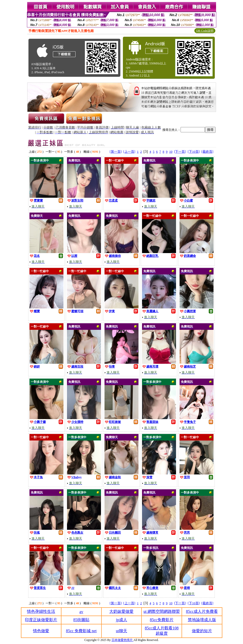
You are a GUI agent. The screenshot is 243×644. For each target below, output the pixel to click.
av (81, 612)
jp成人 (121, 620)
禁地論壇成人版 (202, 620)
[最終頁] (207, 152)
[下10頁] (194, 152)
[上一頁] (129, 152)
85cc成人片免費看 (202, 611)
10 (171, 152)
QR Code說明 (205, 31)
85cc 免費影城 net (81, 631)
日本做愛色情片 (123, 640)
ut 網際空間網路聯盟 (162, 611)
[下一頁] (180, 152)
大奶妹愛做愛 (121, 611)
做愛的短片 (202, 631)
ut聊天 (121, 631)
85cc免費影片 (162, 620)
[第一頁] (116, 152)
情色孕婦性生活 (41, 611)
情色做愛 (41, 631)
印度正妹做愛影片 (41, 620)
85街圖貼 (81, 620)
